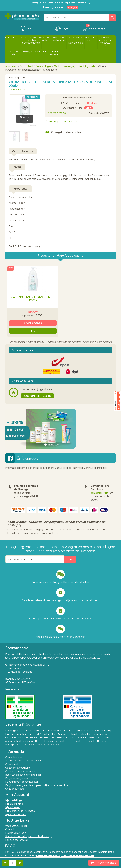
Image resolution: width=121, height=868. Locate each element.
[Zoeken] (112, 18)
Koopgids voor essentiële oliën (22, 782)
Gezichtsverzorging (65, 66)
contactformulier (100, 493)
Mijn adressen (13, 807)
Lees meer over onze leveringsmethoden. (37, 745)
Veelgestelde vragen (16, 826)
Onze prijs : (72, 103)
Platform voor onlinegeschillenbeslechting (28, 836)
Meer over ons (13, 689)
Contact (10, 829)
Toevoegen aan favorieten (63, 122)
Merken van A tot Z (16, 833)
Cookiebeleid (12, 764)
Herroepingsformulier (17, 840)
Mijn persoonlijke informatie (20, 811)
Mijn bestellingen (14, 800)
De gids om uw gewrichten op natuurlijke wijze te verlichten (37, 785)
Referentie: (94, 113)
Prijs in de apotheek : (74, 98)
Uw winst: (68, 108)
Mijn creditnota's (14, 804)
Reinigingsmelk (87, 66)
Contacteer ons (14, 757)
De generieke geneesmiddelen (22, 778)
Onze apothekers (15, 789)
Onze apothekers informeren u (22, 771)
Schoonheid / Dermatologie (35, 66)
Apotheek (11, 66)
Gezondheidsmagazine (18, 768)
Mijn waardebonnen (16, 814)
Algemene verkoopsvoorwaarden (23, 761)
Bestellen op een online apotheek (23, 775)
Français (73, 7)
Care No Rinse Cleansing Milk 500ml (33, 299)
